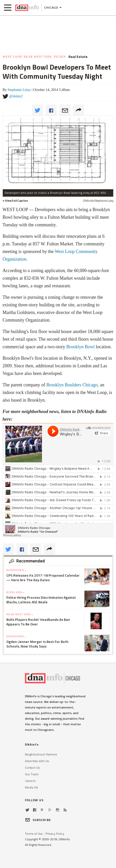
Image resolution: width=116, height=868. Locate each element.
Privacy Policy (55, 834)
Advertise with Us (37, 761)
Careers (30, 781)
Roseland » (15, 592)
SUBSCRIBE (38, 820)
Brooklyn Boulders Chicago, (72, 385)
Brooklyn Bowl (80, 347)
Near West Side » (20, 614)
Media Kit (31, 787)
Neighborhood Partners (41, 754)
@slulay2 (16, 96)
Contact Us (32, 768)
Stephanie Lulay (19, 90)
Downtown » (16, 570)
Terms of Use (34, 834)
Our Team (32, 774)
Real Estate (78, 57)
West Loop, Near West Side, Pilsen (34, 57)
